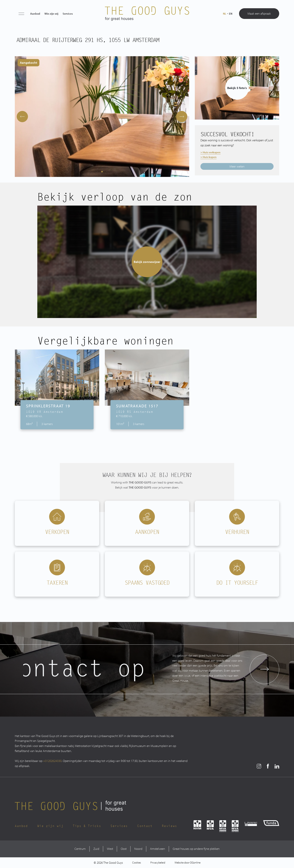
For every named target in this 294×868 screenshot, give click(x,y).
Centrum (80, 849)
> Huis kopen (208, 157)
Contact (145, 826)
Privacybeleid (158, 862)
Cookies (137, 862)
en (231, 14)
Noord (138, 849)
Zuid (96, 849)
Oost (124, 849)
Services (68, 14)
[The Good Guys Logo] (147, 14)
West (110, 849)
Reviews (169, 826)
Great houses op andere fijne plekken (196, 849)
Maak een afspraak (259, 13)
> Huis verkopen (210, 152)
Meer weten (237, 166)
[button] (21, 14)
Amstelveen (157, 849)
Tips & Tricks (87, 826)
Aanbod (35, 14)
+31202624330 (52, 761)
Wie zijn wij (51, 14)
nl (225, 14)
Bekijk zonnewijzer (147, 262)
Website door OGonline (187, 862)
